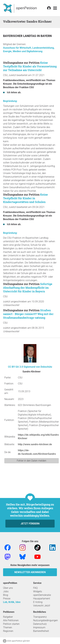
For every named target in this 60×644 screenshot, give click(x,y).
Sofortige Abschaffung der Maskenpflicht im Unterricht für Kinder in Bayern (28, 288)
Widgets (38, 591)
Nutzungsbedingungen (46, 620)
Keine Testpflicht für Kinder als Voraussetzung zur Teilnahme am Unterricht (30, 66)
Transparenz (40, 617)
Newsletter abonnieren (30, 572)
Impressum (39, 627)
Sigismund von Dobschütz (38, 367)
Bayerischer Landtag (20, 36)
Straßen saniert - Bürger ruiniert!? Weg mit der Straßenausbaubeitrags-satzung (28, 314)
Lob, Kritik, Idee (12, 602)
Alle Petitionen (11, 620)
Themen (8, 627)
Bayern (46, 36)
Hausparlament (42, 599)
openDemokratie (42, 595)
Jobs (6, 591)
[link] (55, 8)
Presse (7, 599)
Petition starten (11, 624)
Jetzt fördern (30, 524)
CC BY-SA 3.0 (16, 367)
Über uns (8, 588)
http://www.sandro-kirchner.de (35, 444)
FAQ (35, 588)
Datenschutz (40, 624)
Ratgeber (8, 617)
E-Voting (38, 602)
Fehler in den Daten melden (32, 461)
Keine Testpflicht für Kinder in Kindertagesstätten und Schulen (25, 198)
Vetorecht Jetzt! (42, 606)
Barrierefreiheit (41, 631)
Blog (6, 595)
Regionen (8, 631)
